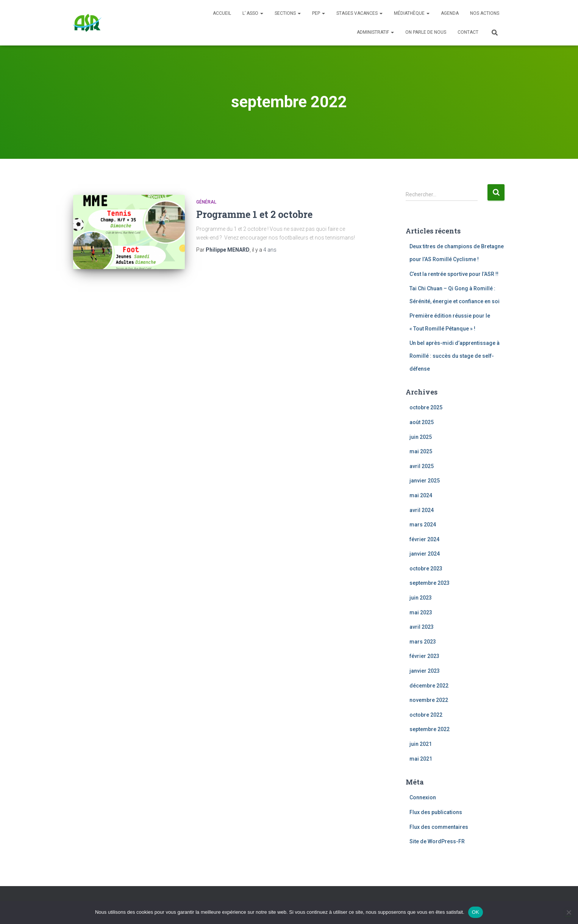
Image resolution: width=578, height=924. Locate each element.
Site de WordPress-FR (437, 841)
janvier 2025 (425, 481)
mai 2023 (421, 612)
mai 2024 (421, 495)
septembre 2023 (430, 583)
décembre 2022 (429, 686)
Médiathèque (412, 13)
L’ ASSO (253, 13)
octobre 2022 (426, 715)
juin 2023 (421, 598)
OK (476, 912)
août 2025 (422, 422)
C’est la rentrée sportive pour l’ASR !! (454, 274)
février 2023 (424, 656)
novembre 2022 (429, 700)
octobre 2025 (426, 407)
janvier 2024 (425, 554)
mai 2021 (421, 759)
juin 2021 (421, 744)
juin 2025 (421, 437)
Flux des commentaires (439, 827)
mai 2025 (421, 451)
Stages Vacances (359, 13)
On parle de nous (426, 32)
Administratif (375, 32)
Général (206, 202)
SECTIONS (288, 13)
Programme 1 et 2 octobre (254, 214)
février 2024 (424, 539)
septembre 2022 (430, 729)
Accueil (222, 13)
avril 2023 (422, 627)
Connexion (423, 797)
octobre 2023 (426, 568)
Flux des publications (436, 812)
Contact (468, 32)
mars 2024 (423, 525)
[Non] (569, 912)
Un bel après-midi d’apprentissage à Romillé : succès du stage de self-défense (455, 356)
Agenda (450, 13)
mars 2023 (423, 642)
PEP (319, 13)
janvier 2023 (425, 671)
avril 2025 (422, 466)
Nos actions (485, 13)
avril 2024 (422, 510)
